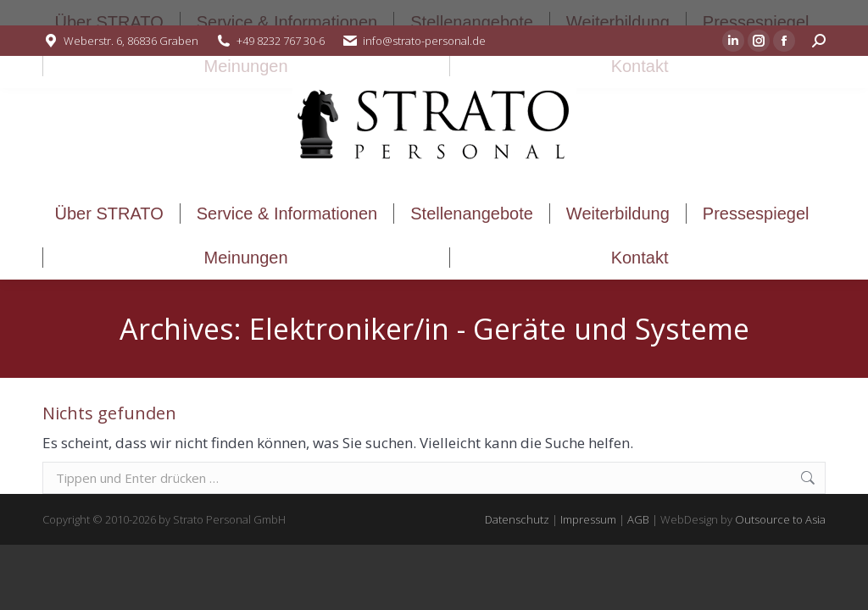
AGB (638, 519)
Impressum (588, 519)
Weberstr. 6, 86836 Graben (131, 41)
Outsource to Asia (780, 519)
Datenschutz (517, 519)
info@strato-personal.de (424, 41)
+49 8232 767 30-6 (281, 41)
